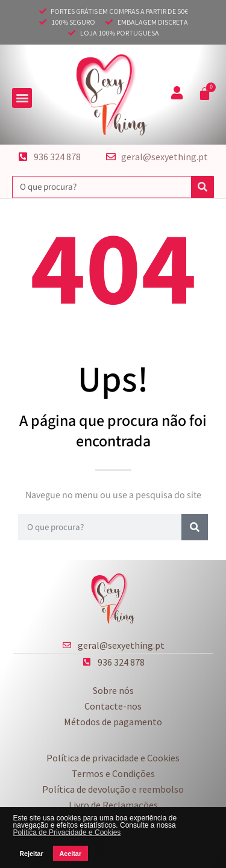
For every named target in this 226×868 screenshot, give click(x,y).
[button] (22, 98)
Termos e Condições (113, 773)
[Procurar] (202, 187)
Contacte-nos (113, 706)
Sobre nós (113, 690)
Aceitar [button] (70, 854)
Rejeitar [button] (31, 854)
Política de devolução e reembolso (113, 789)
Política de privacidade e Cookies (113, 758)
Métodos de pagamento (113, 722)
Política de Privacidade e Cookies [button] (67, 832)
